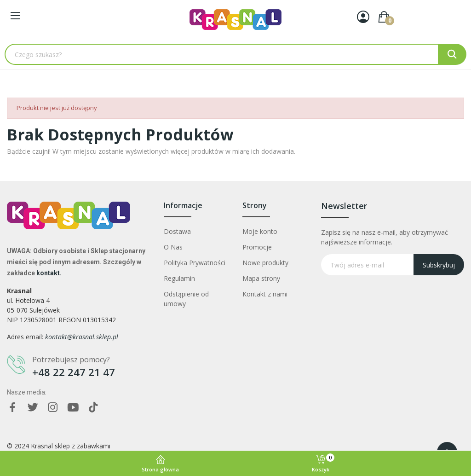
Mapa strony (261, 278)
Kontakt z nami (265, 294)
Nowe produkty (265, 263)
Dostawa (177, 231)
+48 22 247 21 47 (74, 372)
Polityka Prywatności (195, 263)
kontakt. (49, 273)
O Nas (173, 247)
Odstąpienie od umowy (186, 299)
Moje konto (260, 231)
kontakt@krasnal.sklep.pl (82, 337)
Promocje (257, 247)
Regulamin (179, 278)
